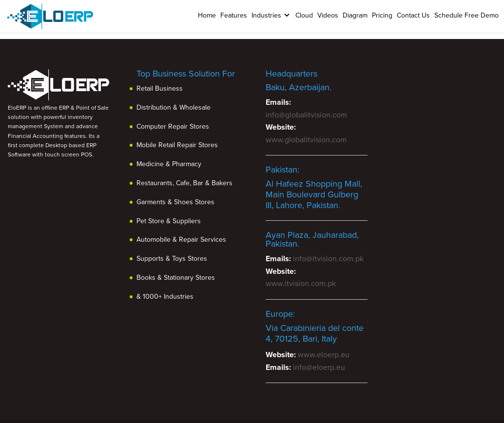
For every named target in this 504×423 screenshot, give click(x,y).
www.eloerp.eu (324, 355)
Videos (328, 15)
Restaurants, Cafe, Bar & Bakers (184, 183)
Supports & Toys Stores (172, 259)
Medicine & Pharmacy (169, 164)
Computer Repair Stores (173, 126)
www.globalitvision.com (306, 140)
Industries (266, 15)
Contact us (413, 15)
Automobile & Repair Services (181, 240)
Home (207, 15)
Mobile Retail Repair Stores (177, 145)
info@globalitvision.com (306, 115)
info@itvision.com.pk (328, 259)
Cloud (304, 15)
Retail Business (160, 88)
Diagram (355, 15)
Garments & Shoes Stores (175, 202)
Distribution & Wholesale (174, 107)
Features (234, 15)
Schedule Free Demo (466, 15)
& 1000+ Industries (165, 297)
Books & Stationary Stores (176, 278)
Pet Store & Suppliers (169, 221)
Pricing (382, 15)
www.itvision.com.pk (301, 284)
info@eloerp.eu (319, 367)
